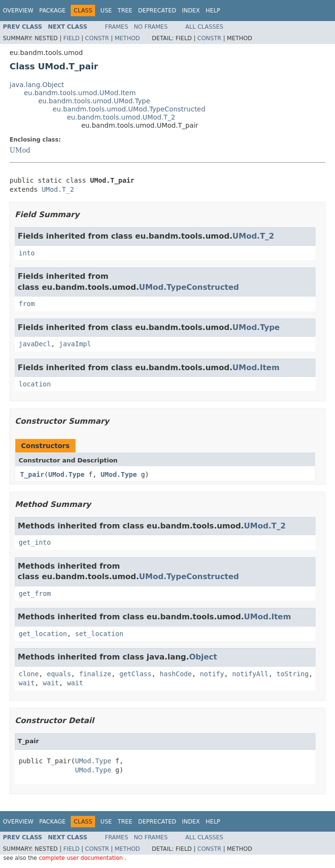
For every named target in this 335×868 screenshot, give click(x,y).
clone (29, 674)
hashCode (176, 674)
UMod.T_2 (58, 189)
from (27, 304)
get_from (35, 593)
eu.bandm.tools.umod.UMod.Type (94, 101)
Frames (117, 27)
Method (127, 38)
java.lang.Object (37, 85)
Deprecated (157, 11)
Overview (18, 11)
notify (212, 674)
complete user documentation (81, 858)
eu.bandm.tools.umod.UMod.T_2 (121, 117)
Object (203, 657)
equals (59, 674)
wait (27, 683)
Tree (125, 11)
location (35, 384)
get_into (35, 542)
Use (106, 11)
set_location (99, 634)
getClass (135, 674)
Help (213, 11)
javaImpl (75, 344)
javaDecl (35, 344)
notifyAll (250, 674)
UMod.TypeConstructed (189, 287)
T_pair (32, 474)
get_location (43, 634)
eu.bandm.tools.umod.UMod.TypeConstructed (129, 109)
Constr (97, 38)
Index (191, 11)
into (27, 253)
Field (71, 38)
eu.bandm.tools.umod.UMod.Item (80, 93)
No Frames (151, 27)
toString (293, 674)
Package (52, 11)
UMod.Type (256, 327)
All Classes (204, 27)
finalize (95, 674)
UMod (20, 150)
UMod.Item (256, 368)
